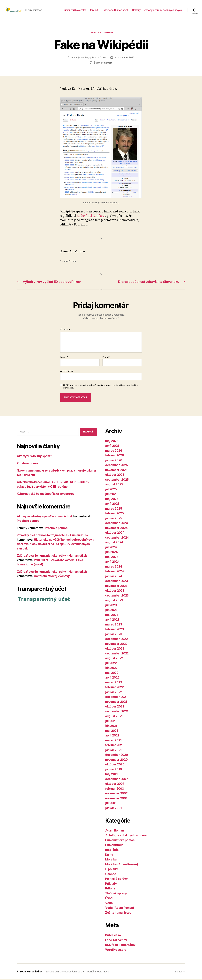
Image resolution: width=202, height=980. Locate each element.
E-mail (106, 358)
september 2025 (117, 480)
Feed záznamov (116, 940)
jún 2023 (111, 610)
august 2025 (114, 485)
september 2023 (117, 596)
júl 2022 (111, 663)
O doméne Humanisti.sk (115, 10)
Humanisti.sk (34, 972)
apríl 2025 (112, 504)
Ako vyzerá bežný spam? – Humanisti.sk (45, 517)
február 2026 (115, 456)
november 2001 (116, 799)
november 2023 (116, 586)
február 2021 (114, 746)
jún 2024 (111, 552)
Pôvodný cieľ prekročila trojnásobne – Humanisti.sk (53, 536)
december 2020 (117, 755)
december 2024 (117, 524)
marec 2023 (114, 625)
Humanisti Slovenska (74, 10)
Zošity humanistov (118, 913)
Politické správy (116, 879)
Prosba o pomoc (28, 464)
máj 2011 (112, 775)
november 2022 (116, 644)
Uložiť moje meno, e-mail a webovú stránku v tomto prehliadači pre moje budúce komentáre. (101, 387)
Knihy (109, 855)
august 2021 (114, 717)
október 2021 (115, 707)
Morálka (111, 860)
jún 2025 (111, 495)
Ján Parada (70, 262)
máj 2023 (112, 615)
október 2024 (115, 533)
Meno (64, 358)
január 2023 (114, 635)
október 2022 (115, 649)
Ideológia (112, 850)
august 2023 (114, 601)
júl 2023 (111, 606)
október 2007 (115, 784)
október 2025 (115, 475)
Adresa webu (67, 372)
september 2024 (117, 538)
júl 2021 (111, 721)
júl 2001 (111, 804)
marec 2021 (113, 741)
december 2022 (117, 639)
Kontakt (94, 10)
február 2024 (115, 572)
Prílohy (110, 889)
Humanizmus (114, 845)
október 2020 (115, 765)
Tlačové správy (116, 894)
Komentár (66, 330)
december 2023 (117, 581)
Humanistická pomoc (120, 841)
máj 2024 (112, 557)
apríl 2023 (112, 620)
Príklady (111, 884)
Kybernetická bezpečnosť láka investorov (46, 494)
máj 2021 (112, 731)
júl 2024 (111, 548)
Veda (109, 903)
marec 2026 (114, 451)
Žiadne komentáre (103, 63)
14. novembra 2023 (124, 58)
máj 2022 (112, 673)
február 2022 (114, 688)
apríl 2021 (112, 736)
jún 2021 (111, 726)
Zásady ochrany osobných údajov (163, 10)
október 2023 (115, 591)
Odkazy (136, 10)
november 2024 (116, 528)
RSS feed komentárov (120, 945)
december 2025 (117, 466)
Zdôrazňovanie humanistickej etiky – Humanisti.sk (52, 556)
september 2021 (117, 712)
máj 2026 (112, 441)
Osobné (109, 33)
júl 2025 (111, 490)
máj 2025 (112, 499)
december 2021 (116, 697)
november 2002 (116, 794)
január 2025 (114, 519)
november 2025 (116, 470)
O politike (95, 33)
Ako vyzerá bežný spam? (34, 457)
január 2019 (114, 770)
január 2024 (114, 577)
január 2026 (114, 461)
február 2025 (114, 514)
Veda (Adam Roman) (120, 908)
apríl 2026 (112, 446)
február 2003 (115, 789)
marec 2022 (114, 683)
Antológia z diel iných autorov (126, 836)
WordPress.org (116, 950)
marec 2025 (114, 509)
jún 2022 (111, 668)
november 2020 (116, 760)
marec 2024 (114, 567)
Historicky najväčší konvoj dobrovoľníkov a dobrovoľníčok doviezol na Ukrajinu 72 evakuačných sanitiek (55, 544)
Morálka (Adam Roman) (122, 865)
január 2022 (114, 692)
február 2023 (114, 630)
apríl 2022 (112, 678)
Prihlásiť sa (113, 936)
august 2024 (114, 543)
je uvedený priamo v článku (92, 58)
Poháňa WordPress (98, 972)
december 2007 (117, 779)
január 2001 (114, 808)
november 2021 (116, 702)
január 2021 (113, 750)
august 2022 (114, 659)
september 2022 (117, 654)
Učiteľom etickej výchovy (52, 577)
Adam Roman (114, 831)
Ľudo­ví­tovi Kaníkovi (91, 216)
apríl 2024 (112, 562)
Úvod (109, 899)
